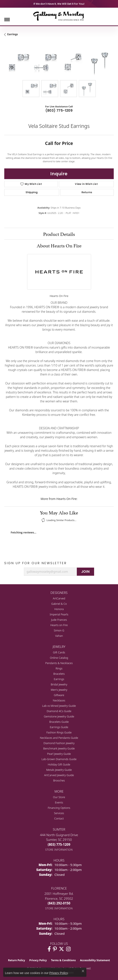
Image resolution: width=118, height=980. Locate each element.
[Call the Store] (59, 844)
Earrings (13, 34)
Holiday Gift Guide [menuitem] (59, 764)
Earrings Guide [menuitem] (59, 727)
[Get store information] (59, 850)
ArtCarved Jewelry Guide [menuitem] (59, 775)
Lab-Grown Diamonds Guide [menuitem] (59, 759)
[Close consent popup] (83, 971)
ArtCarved (59, 598)
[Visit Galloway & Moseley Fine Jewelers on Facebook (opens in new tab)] (49, 949)
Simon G (59, 630)
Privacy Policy (38, 960)
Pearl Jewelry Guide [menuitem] (59, 754)
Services (59, 813)
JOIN (86, 572)
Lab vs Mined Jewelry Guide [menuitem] (59, 706)
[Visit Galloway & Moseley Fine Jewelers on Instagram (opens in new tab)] (68, 949)
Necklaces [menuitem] (59, 700)
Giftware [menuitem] (59, 695)
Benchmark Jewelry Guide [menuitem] (59, 748)
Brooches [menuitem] (59, 780)
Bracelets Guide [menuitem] (59, 722)
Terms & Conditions (63, 960)
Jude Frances (59, 620)
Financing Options (59, 808)
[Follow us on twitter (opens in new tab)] (61, 949)
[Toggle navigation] (7, 20)
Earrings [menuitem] (59, 679)
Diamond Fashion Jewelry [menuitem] (59, 743)
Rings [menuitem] (59, 668)
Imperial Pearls (59, 614)
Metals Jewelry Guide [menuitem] (59, 770)
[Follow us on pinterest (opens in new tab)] (55, 949)
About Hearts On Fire (59, 245)
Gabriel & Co (59, 604)
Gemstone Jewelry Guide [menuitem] (59, 716)
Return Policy (17, 960)
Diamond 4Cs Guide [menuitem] (59, 711)
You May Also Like (59, 512)
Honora (59, 609)
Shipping (32, 192)
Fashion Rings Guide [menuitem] (59, 732)
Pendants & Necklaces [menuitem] (59, 663)
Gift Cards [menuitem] (59, 652)
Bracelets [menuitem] (59, 674)
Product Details (59, 234)
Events (59, 802)
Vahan (59, 636)
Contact (59, 818)
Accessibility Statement (95, 960)
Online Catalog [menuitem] (59, 658)
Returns (87, 192)
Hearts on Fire (59, 625)
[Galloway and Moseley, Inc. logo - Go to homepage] (59, 16)
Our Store (59, 797)
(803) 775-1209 (59, 110)
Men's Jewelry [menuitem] (59, 690)
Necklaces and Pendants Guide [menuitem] (59, 738)
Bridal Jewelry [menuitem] (59, 684)
